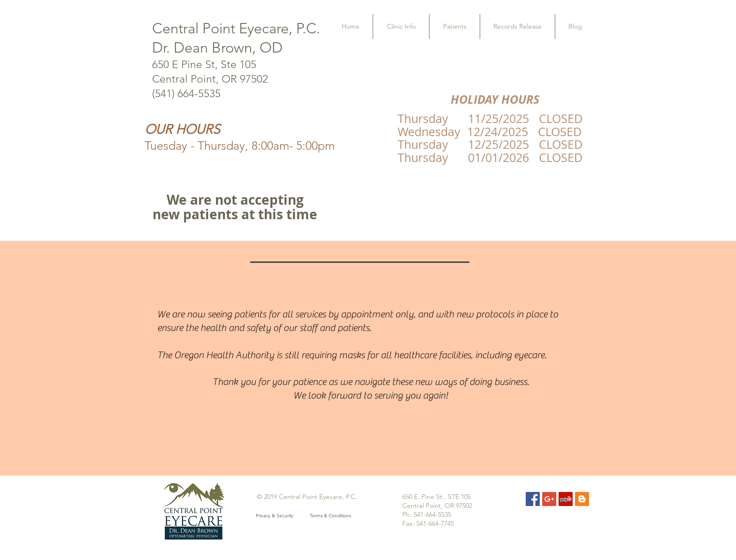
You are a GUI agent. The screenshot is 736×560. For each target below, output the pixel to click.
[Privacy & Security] (274, 516)
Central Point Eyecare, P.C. (236, 28)
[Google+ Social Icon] (549, 499)
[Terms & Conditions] (330, 516)
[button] (401, 27)
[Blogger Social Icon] (582, 499)
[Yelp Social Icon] (566, 499)
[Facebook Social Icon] (533, 499)
